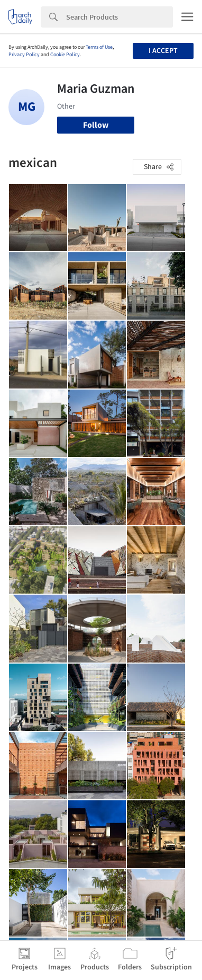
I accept (163, 51)
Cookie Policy (65, 55)
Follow (96, 125)
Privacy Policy (24, 55)
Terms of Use (99, 47)
